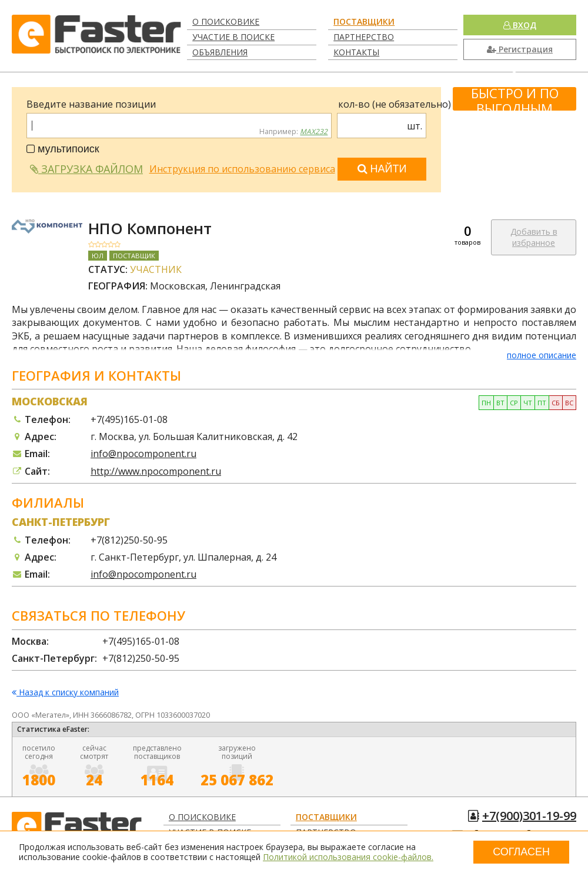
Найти (382, 169)
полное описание (542, 355)
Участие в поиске (233, 37)
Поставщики (364, 21)
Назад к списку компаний (65, 693)
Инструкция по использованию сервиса (242, 169)
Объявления (220, 52)
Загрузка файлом (86, 169)
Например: (293, 132)
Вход (520, 25)
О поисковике (226, 21)
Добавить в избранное (534, 237)
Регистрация (520, 49)
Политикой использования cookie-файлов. (348, 857)
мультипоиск (63, 149)
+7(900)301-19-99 (529, 816)
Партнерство (364, 37)
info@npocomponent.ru (143, 454)
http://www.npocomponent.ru (156, 471)
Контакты (356, 52)
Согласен (521, 852)
